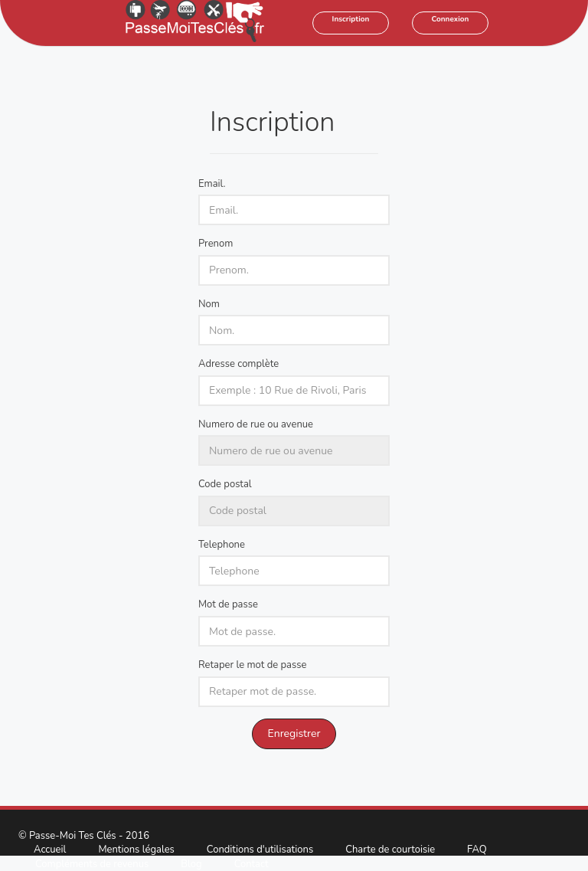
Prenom (216, 244)
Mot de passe (228, 604)
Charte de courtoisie (390, 850)
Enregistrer (294, 733)
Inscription (351, 19)
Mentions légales (136, 850)
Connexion (451, 19)
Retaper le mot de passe (252, 665)
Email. (212, 184)
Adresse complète (238, 364)
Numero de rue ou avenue (256, 424)
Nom (209, 304)
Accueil (50, 850)
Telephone (222, 545)
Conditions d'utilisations (260, 850)
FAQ (477, 850)
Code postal (225, 484)
